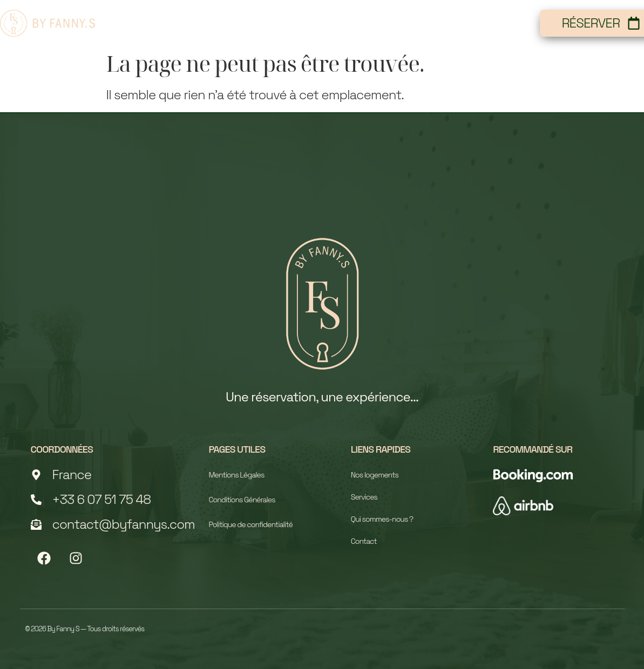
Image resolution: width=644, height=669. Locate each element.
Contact (498, 23)
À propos (350, 23)
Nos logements (254, 23)
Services (425, 23)
